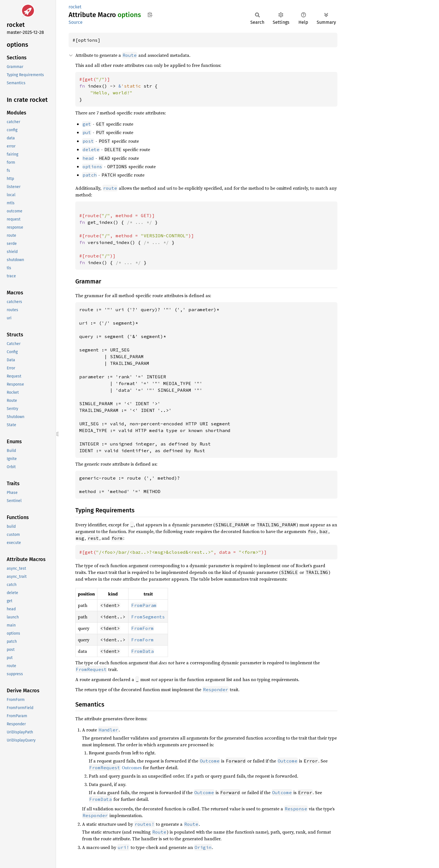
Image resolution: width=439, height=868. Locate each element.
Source (76, 22)
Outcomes (115, 768)
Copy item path (150, 15)
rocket (75, 7)
